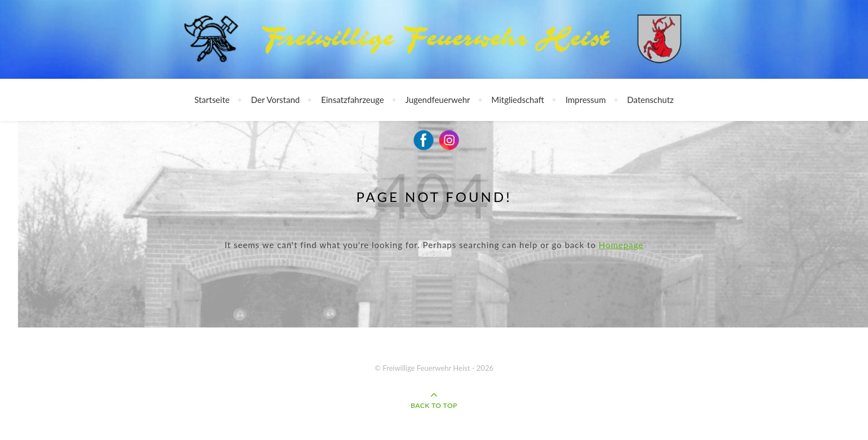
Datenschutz (650, 100)
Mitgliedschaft (518, 100)
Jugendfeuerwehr (438, 100)
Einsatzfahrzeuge (353, 100)
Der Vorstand (276, 100)
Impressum (586, 100)
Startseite (212, 100)
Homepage (621, 245)
